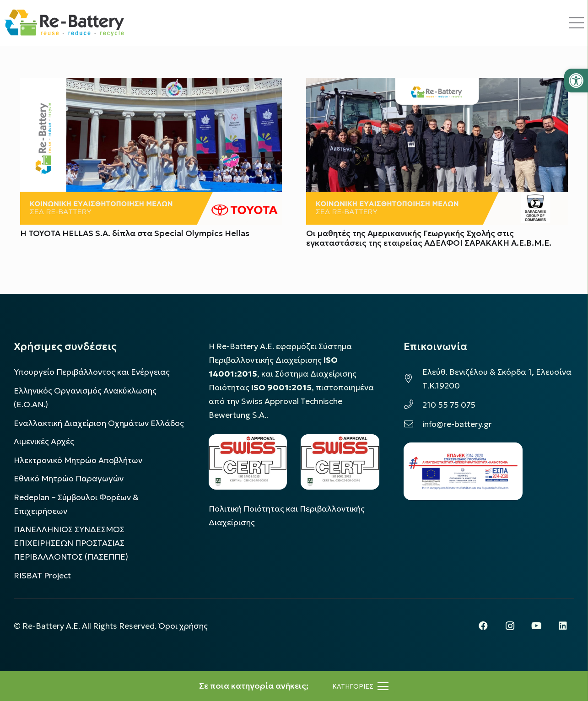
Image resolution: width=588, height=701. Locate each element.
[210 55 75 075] (413, 405)
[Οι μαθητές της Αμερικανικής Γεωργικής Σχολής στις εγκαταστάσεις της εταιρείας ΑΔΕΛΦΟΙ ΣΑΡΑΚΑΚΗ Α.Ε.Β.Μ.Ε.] (437, 85)
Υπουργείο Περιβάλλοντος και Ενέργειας (92, 372)
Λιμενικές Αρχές (44, 442)
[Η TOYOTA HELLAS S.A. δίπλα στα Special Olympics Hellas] (151, 85)
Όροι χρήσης (183, 626)
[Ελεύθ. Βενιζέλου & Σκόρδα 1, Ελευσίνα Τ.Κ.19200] (413, 379)
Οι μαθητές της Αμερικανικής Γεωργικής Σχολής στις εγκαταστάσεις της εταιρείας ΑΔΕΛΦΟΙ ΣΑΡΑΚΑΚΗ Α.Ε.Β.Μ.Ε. (429, 238)
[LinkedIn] (563, 626)
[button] (576, 81)
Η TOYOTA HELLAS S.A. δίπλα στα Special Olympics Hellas (135, 233)
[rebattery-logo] (64, 23)
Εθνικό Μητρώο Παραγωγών (69, 479)
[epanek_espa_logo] (463, 471)
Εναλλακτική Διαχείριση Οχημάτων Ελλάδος (99, 423)
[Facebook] (483, 626)
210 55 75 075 (449, 405)
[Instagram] (510, 626)
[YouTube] (536, 626)
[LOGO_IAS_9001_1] (340, 462)
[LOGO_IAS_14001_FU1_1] (248, 462)
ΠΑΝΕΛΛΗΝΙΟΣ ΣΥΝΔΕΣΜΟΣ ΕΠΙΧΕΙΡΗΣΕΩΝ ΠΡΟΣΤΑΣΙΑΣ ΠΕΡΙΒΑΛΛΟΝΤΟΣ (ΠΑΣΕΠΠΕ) (71, 543)
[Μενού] (360, 686)
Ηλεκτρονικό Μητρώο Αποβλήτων (78, 460)
